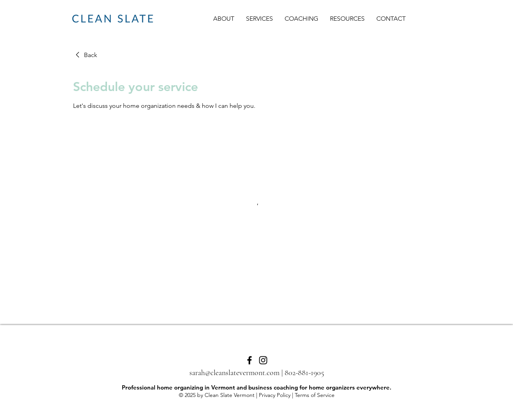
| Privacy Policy (273, 395)
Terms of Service (315, 395)
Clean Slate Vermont (230, 395)
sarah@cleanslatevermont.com (234, 373)
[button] (259, 19)
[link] (85, 55)
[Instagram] (263, 360)
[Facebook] (249, 360)
